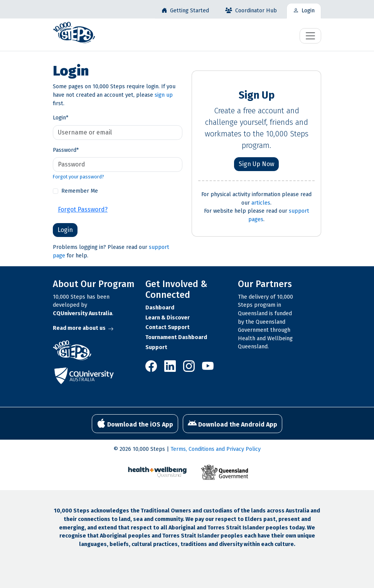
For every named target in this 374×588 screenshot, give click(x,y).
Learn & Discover (168, 318)
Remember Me (80, 191)
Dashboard (160, 308)
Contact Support (168, 327)
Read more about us (83, 328)
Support (156, 347)
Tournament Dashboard (176, 337)
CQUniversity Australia (83, 313)
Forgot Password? (83, 209)
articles (261, 203)
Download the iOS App (135, 423)
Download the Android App (232, 423)
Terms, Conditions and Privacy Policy (216, 449)
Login (61, 118)
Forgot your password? (78, 177)
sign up (164, 95)
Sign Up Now (256, 164)
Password (66, 150)
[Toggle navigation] (310, 36)
